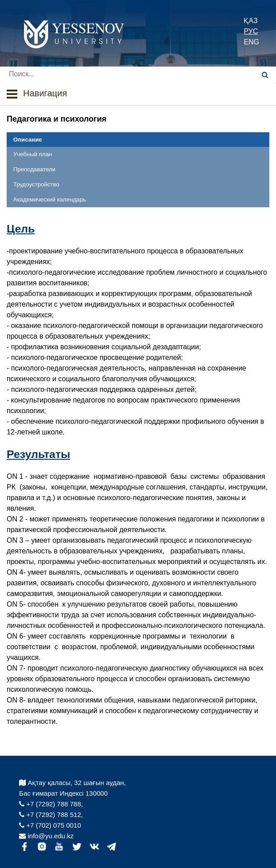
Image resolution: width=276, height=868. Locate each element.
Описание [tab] (28, 140)
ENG (251, 42)
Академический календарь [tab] (50, 199)
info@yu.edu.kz (46, 836)
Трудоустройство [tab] (36, 184)
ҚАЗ (250, 21)
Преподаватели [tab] (34, 169)
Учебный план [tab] (33, 154)
